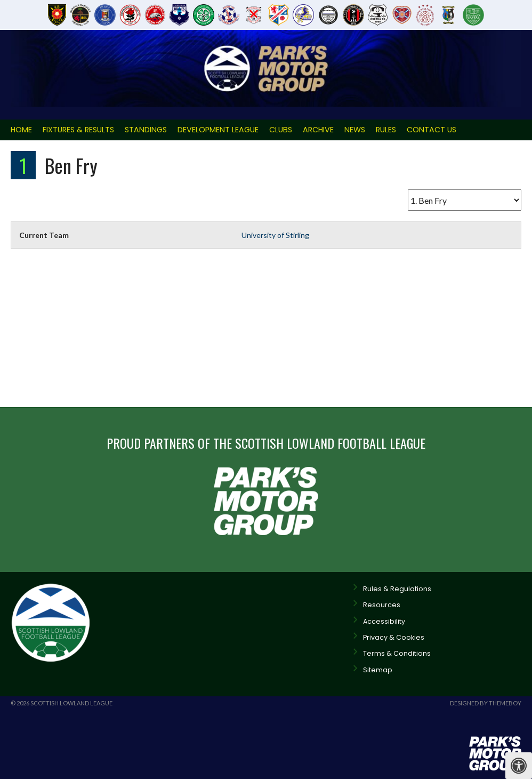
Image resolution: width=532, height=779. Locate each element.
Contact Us (432, 130)
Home (21, 130)
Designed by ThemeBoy (486, 703)
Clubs (281, 130)
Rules (386, 130)
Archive (318, 130)
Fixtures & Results (78, 130)
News (355, 130)
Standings (146, 130)
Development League (218, 130)
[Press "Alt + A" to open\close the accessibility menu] (519, 766)
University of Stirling (275, 235)
